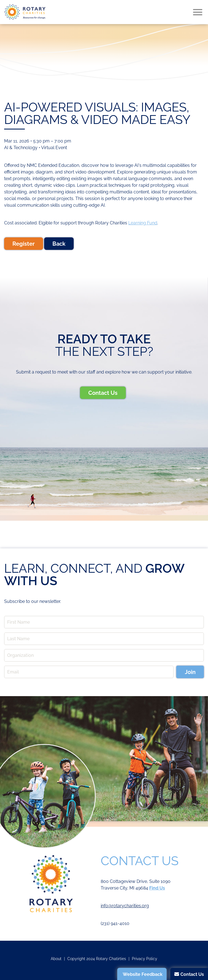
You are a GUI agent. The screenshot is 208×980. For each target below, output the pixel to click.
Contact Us (103, 393)
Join (190, 672)
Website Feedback (143, 974)
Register (24, 244)
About (56, 959)
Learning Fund (143, 223)
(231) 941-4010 (115, 923)
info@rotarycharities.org (125, 906)
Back (59, 244)
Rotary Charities (25, 12)
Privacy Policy (145, 959)
